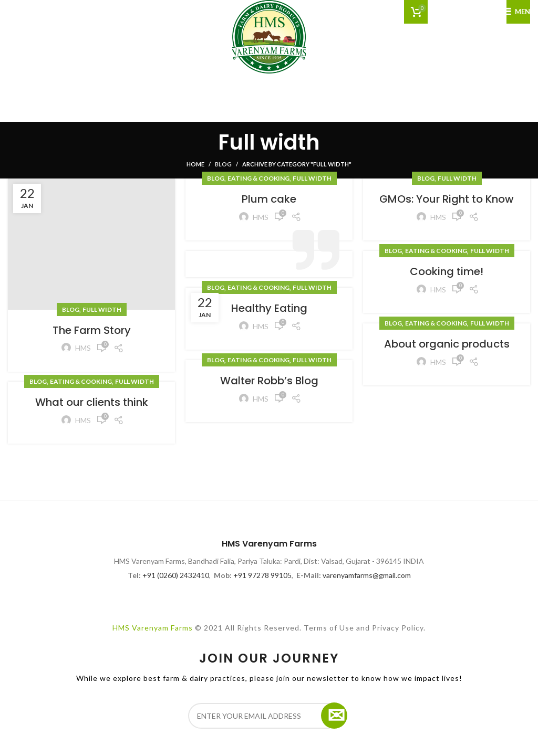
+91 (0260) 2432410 (176, 575)
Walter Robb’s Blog (269, 381)
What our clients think (92, 402)
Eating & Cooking (258, 178)
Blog (223, 164)
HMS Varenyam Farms (153, 628)
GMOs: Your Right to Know (447, 199)
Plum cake (269, 199)
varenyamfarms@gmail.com (367, 575)
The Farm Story (92, 330)
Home (195, 164)
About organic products (447, 344)
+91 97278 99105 (262, 575)
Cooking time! (447, 271)
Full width (102, 309)
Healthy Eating (269, 308)
